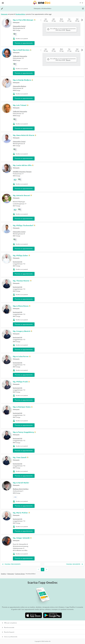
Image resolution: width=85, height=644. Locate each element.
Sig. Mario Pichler (20, 513)
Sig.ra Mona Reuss (21, 306)
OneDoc (4, 574)
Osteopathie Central (19, 26)
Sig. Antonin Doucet (21, 195)
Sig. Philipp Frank (20, 382)
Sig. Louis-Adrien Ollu (22, 165)
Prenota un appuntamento (24, 43)
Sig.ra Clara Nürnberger (23, 20)
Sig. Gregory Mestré (22, 331)
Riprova (68, 30)
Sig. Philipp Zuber (20, 255)
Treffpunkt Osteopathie (20, 56)
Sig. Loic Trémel (20, 105)
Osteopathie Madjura (19, 86)
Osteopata (16, 23)
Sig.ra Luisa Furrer (21, 356)
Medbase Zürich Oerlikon (21, 489)
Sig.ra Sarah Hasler (21, 483)
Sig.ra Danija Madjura (22, 80)
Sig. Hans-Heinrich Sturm (24, 135)
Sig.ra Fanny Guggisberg (23, 432)
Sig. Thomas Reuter (21, 281)
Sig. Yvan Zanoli (20, 457)
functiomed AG (18, 262)
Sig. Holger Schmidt (21, 538)
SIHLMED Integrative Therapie (22, 172)
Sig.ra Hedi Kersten (21, 50)
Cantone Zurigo (20, 574)
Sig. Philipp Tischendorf (23, 225)
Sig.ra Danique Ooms (22, 407)
